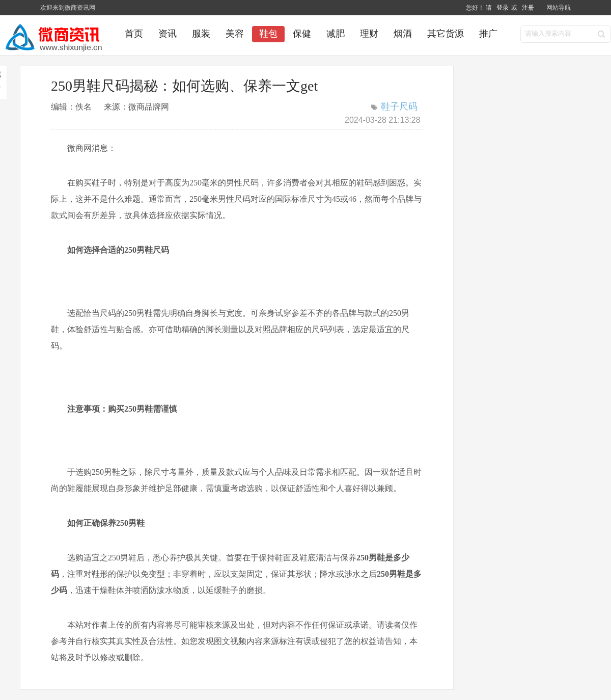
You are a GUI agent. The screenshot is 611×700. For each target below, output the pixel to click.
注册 (528, 8)
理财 (369, 34)
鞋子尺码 (399, 106)
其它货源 (446, 34)
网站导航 (559, 8)
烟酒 (403, 34)
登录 (503, 8)
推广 (488, 34)
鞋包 (268, 34)
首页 (134, 34)
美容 (235, 34)
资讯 (168, 34)
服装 (201, 34)
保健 (302, 34)
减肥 (336, 34)
